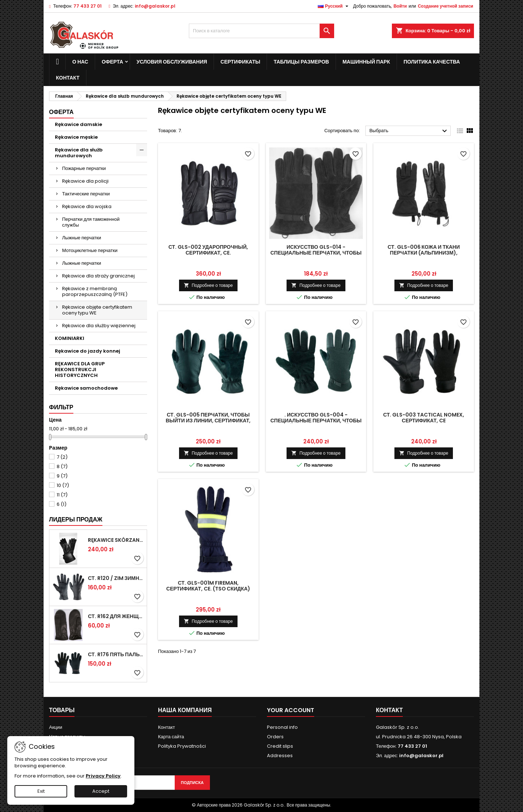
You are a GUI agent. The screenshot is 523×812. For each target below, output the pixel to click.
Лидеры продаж (76, 519)
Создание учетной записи (445, 6)
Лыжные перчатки (82, 238)
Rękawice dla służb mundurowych (79, 153)
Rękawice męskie (76, 137)
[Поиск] (261, 31)
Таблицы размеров (301, 62)
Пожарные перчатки (84, 168)
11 (62, 495)
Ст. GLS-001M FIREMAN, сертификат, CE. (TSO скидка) (208, 586)
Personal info (282, 727)
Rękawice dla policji (85, 181)
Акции (56, 727)
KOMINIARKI (70, 338)
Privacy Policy (103, 776)
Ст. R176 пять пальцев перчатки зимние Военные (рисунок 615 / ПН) (116, 654)
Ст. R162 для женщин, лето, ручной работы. (116, 616)
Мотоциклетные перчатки (90, 250)
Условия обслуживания (172, 62)
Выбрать (409, 131)
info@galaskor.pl (155, 6)
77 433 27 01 (88, 6)
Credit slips (280, 746)
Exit (41, 791)
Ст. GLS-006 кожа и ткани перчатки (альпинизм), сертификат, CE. (424, 253)
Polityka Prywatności (182, 746)
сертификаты (240, 62)
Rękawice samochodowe (86, 388)
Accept (101, 791)
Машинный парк (366, 62)
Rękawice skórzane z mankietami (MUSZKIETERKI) (116, 540)
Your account (291, 710)
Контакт (167, 727)
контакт (68, 78)
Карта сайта (171, 737)
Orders (275, 737)
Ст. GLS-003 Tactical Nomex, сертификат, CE (424, 418)
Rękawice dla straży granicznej (98, 276)
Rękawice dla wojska (87, 206)
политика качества (432, 62)
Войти (400, 6)
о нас (80, 62)
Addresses (280, 756)
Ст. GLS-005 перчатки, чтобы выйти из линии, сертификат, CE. (208, 421)
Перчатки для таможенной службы (91, 222)
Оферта (112, 62)
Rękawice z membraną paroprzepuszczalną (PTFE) (95, 291)
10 (63, 485)
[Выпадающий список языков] (334, 6)
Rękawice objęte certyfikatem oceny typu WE (97, 310)
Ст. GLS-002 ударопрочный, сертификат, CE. (208, 250)
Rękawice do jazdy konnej (88, 351)
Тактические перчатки (86, 194)
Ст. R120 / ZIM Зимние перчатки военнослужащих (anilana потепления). (116, 578)
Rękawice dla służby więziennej (99, 326)
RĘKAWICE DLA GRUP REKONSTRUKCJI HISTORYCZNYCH (80, 370)
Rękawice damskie (78, 124)
